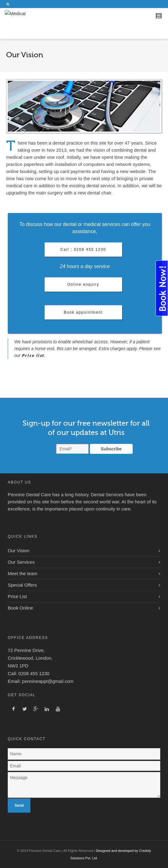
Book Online (20, 608)
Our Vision (19, 551)
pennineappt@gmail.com (48, 681)
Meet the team (23, 573)
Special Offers (22, 585)
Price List (17, 596)
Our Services (21, 562)
